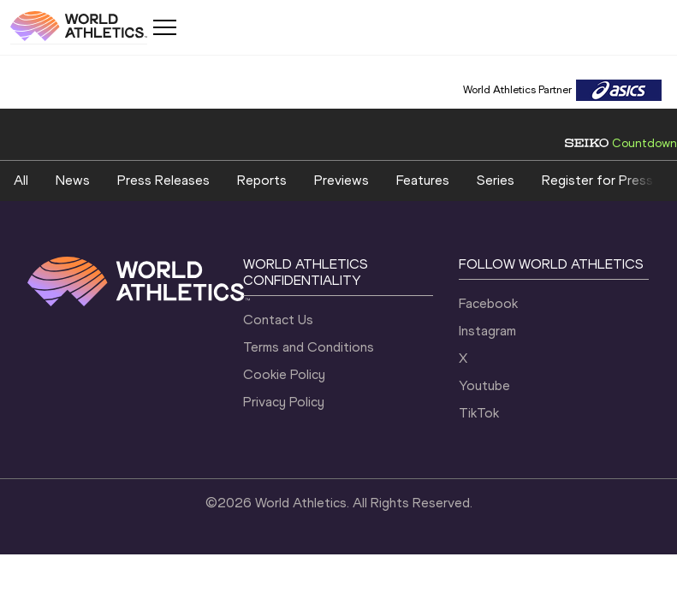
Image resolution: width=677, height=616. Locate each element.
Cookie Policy (284, 374)
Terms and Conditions (309, 347)
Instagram (487, 331)
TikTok (479, 413)
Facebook (488, 303)
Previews (341, 180)
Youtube (484, 385)
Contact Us (278, 320)
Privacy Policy (284, 402)
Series (496, 180)
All (21, 180)
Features (423, 180)
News (73, 180)
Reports (262, 180)
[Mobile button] (164, 27)
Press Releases (163, 180)
